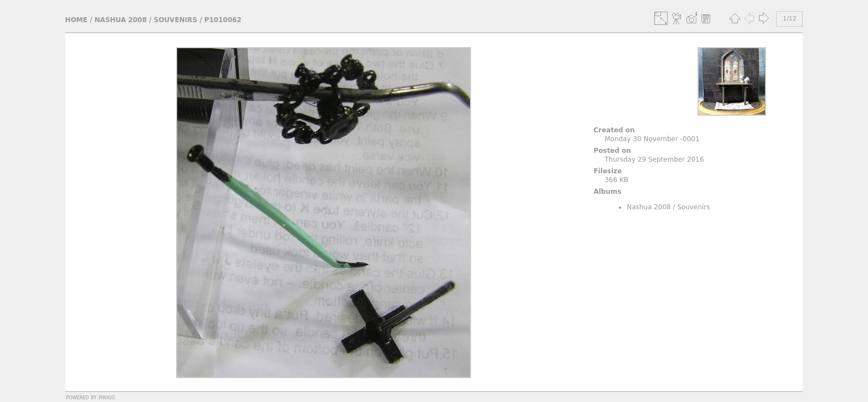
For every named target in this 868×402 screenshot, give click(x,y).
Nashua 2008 (121, 20)
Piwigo (107, 397)
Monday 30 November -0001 (652, 139)
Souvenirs (175, 20)
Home (76, 20)
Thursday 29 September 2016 (654, 159)
